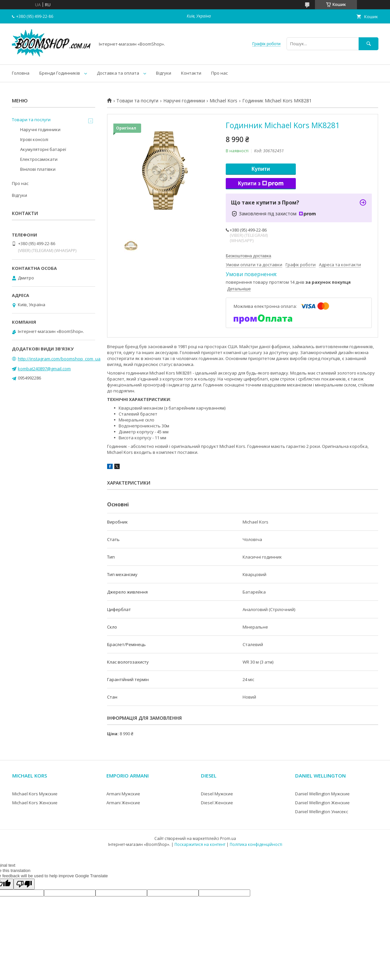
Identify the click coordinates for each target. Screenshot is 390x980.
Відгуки (164, 73)
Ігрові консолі (34, 139)
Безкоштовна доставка (248, 256)
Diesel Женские (217, 803)
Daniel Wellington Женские (322, 803)
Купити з (261, 184)
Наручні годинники (184, 101)
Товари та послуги (137, 101)
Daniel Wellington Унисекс (322, 812)
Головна (21, 73)
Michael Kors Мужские (35, 794)
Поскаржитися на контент (200, 844)
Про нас (219, 73)
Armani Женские (123, 803)
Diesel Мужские (217, 794)
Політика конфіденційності (256, 844)
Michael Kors (223, 101)
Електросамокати (39, 159)
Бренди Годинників (60, 73)
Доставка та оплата (118, 73)
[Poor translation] (24, 884)
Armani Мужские (123, 794)
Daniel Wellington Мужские (322, 794)
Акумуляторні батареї (43, 149)
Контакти (191, 73)
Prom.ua (228, 838)
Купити (261, 169)
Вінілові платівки (38, 169)
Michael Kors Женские (35, 803)
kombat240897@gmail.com (44, 369)
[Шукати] (369, 44)
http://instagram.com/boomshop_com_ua (59, 359)
